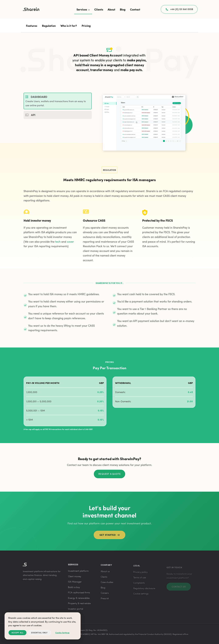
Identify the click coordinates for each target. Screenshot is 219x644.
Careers (105, 595)
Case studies (107, 585)
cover (70, 241)
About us (105, 574)
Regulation (49, 26)
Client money (75, 578)
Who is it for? (69, 26)
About (111, 9)
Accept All (17, 633)
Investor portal (76, 611)
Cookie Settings (63, 633)
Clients (99, 9)
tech (58, 241)
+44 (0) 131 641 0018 (182, 9)
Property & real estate (79, 605)
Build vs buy (74, 589)
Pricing (86, 26)
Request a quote (109, 474)
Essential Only (39, 633)
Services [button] (83, 9)
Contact (135, 9)
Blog (123, 9)
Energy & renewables (79, 600)
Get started (110, 537)
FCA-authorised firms (79, 594)
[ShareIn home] (31, 10)
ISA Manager (75, 584)
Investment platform (78, 573)
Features (32, 26)
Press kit (105, 601)
